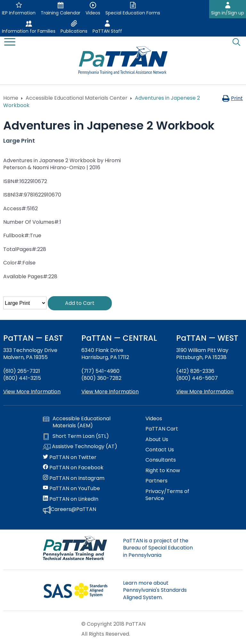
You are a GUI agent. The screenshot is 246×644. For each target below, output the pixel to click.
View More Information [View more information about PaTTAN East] (32, 392)
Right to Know (163, 471)
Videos (154, 419)
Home (11, 98)
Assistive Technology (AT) (80, 447)
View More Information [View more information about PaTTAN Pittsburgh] (205, 392)
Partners (156, 481)
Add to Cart (80, 303)
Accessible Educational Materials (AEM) (77, 422)
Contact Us (160, 450)
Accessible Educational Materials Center (77, 98)
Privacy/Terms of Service (167, 495)
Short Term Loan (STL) (76, 436)
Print (232, 98)
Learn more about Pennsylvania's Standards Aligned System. (155, 590)
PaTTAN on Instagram (74, 478)
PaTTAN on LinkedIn (71, 499)
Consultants (161, 460)
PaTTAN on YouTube (71, 489)
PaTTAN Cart (162, 429)
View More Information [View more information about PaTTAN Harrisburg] (110, 392)
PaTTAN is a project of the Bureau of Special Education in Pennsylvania (158, 548)
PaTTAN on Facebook (73, 468)
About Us (157, 439)
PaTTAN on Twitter (70, 457)
